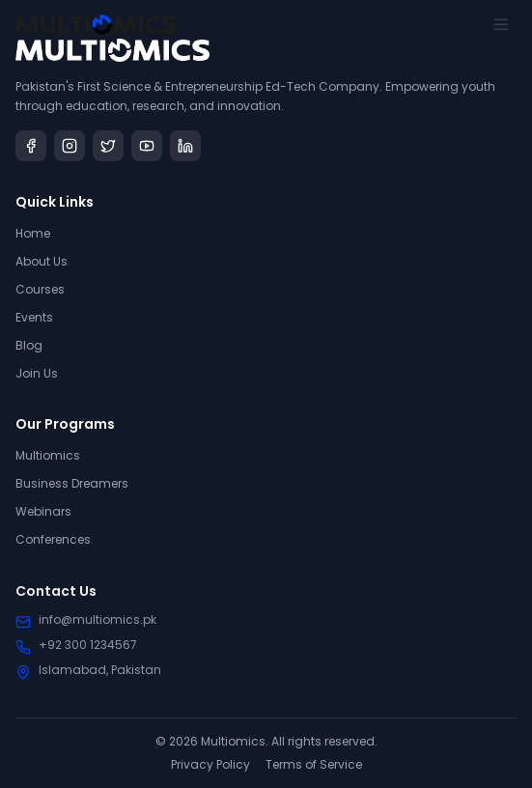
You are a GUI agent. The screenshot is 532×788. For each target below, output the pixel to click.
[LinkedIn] (185, 146)
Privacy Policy (210, 765)
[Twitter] (108, 146)
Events (34, 317)
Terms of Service (314, 765)
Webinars (43, 512)
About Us (42, 261)
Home (33, 233)
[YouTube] (147, 146)
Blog (29, 345)
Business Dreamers (72, 484)
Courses (40, 289)
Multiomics (48, 456)
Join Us (37, 373)
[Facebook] (31, 146)
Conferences (53, 540)
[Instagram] (70, 146)
